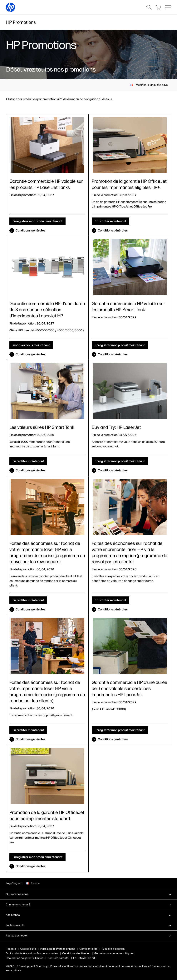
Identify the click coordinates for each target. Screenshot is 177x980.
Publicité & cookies (113, 949)
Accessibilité (28, 949)
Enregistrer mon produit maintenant (37, 221)
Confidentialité (88, 949)
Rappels (11, 949)
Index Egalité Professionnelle (58, 949)
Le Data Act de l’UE (85, 958)
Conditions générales (31, 230)
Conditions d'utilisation (76, 953)
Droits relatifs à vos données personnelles (32, 953)
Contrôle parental (58, 958)
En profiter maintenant (111, 221)
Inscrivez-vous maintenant (31, 345)
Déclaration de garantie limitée (25, 958)
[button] (88, 894)
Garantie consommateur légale (114, 953)
